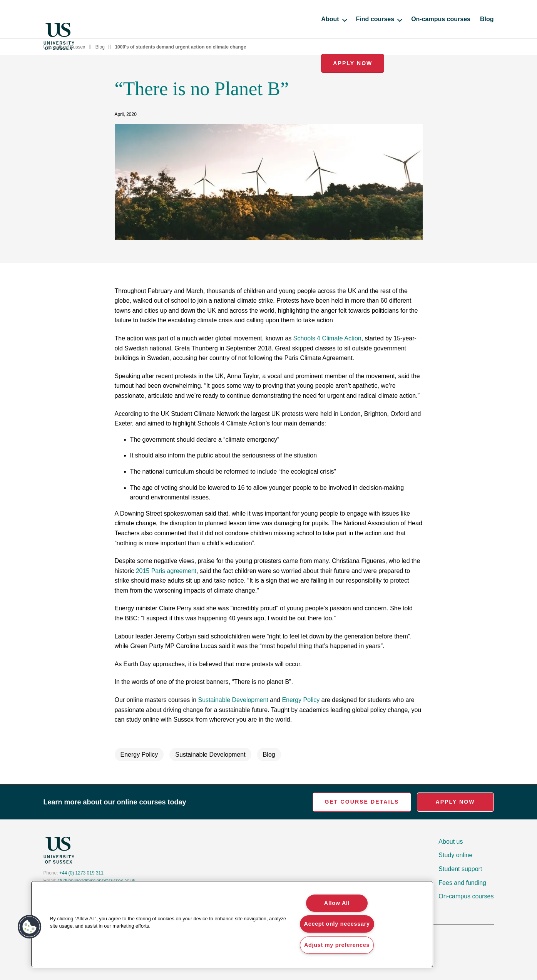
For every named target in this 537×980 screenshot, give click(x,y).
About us (451, 842)
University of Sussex (64, 47)
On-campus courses (362, 19)
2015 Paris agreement (166, 571)
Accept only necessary (337, 924)
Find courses (300, 19)
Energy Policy (301, 700)
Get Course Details (362, 802)
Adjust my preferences (337, 945)
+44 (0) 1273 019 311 (81, 873)
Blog (408, 19)
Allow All (337, 903)
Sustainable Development (233, 700)
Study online (455, 855)
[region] (232, 924)
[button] (30, 927)
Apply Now (462, 19)
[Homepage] (59, 19)
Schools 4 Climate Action (327, 338)
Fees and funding (462, 883)
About (255, 19)
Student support (460, 869)
